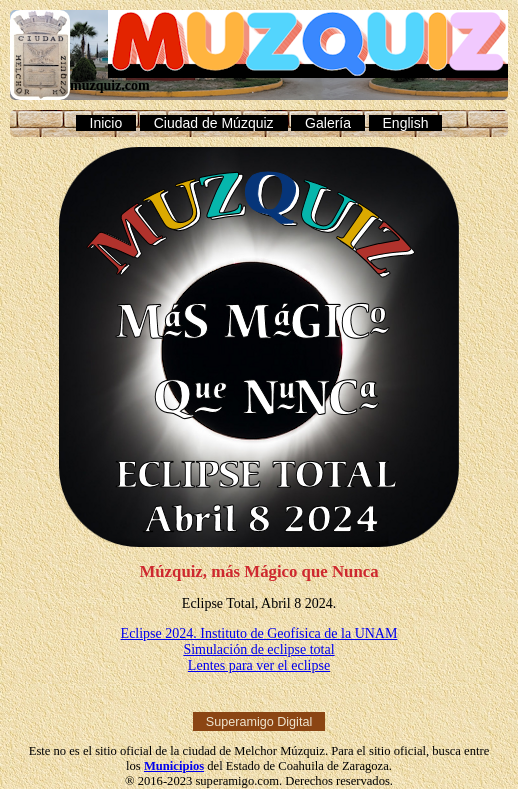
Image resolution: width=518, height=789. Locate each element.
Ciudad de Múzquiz (214, 123)
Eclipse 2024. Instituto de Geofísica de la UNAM (259, 633)
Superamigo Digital (259, 721)
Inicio (106, 123)
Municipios (174, 766)
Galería (328, 123)
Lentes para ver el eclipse (259, 665)
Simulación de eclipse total (258, 649)
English (406, 123)
